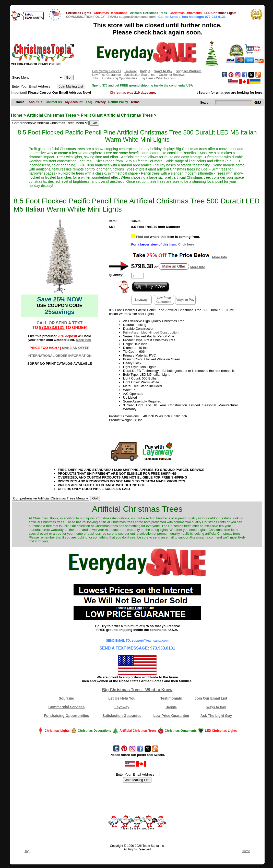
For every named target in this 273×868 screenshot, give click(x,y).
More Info (219, 257)
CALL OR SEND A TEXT (60, 323)
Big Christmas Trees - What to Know (137, 690)
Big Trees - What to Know (158, 78)
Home (17, 115)
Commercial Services (106, 71)
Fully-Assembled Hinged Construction (151, 332)
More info (83, 340)
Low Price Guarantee (106, 75)
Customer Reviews (172, 75)
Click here (186, 244)
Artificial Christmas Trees (51, 115)
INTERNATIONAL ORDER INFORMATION (60, 356)
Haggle (171, 707)
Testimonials (171, 698)
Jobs (95, 78)
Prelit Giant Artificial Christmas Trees (117, 115)
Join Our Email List (211, 698)
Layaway (130, 71)
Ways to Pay (216, 707)
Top (27, 851)
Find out (142, 237)
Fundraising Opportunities (119, 78)
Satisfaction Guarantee (140, 75)
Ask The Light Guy (216, 716)
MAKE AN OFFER (76, 348)
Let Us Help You (122, 698)
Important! (19, 93)
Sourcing (67, 698)
